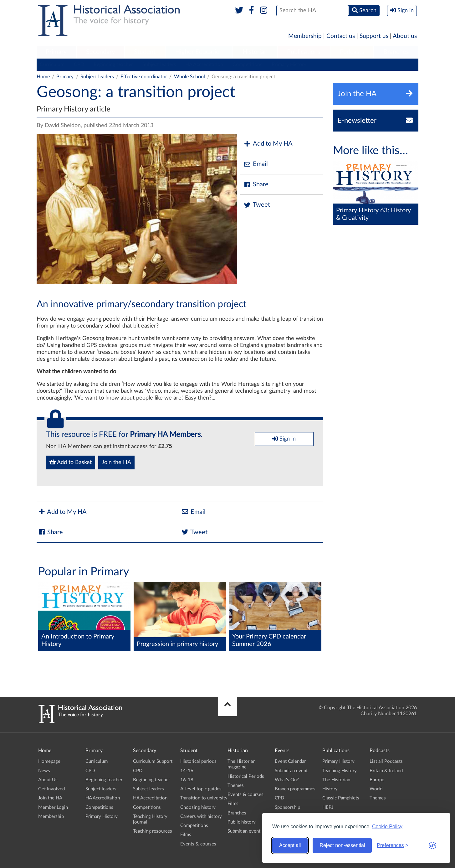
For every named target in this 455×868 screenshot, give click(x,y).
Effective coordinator (144, 77)
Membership (305, 36)
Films (186, 835)
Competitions (247, 65)
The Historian (336, 780)
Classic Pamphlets (341, 798)
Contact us (341, 36)
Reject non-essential (342, 845)
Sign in (284, 439)
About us (405, 36)
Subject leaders (159, 65)
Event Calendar (290, 761)
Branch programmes (295, 789)
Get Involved (51, 789)
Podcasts (352, 52)
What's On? (287, 780)
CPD (79, 65)
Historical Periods (246, 776)
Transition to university (204, 798)
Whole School (189, 77)
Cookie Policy (387, 827)
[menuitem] (56, 52)
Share (256, 185)
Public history (242, 822)
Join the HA (116, 462)
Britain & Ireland (386, 771)
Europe (377, 780)
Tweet (257, 205)
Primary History (289, 65)
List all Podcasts (386, 761)
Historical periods (198, 761)
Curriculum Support (153, 761)
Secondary (100, 52)
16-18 (187, 780)
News (44, 771)
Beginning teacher (113, 65)
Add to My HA (268, 144)
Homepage (49, 761)
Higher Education (199, 52)
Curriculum (52, 65)
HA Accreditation (204, 65)
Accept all (290, 845)
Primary (56, 52)
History (330, 789)
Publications (304, 52)
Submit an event (244, 831)
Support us (374, 36)
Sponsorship (287, 807)
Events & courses (198, 844)
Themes (236, 785)
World (376, 789)
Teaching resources (153, 831)
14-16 (187, 771)
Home (43, 77)
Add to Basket (71, 462)
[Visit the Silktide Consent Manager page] (432, 845)
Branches (396, 52)
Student (145, 52)
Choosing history (198, 807)
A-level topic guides (201, 789)
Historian (255, 52)
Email (256, 164)
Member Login (53, 807)
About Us (48, 780)
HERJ (328, 807)
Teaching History (340, 771)
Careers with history (201, 816)
